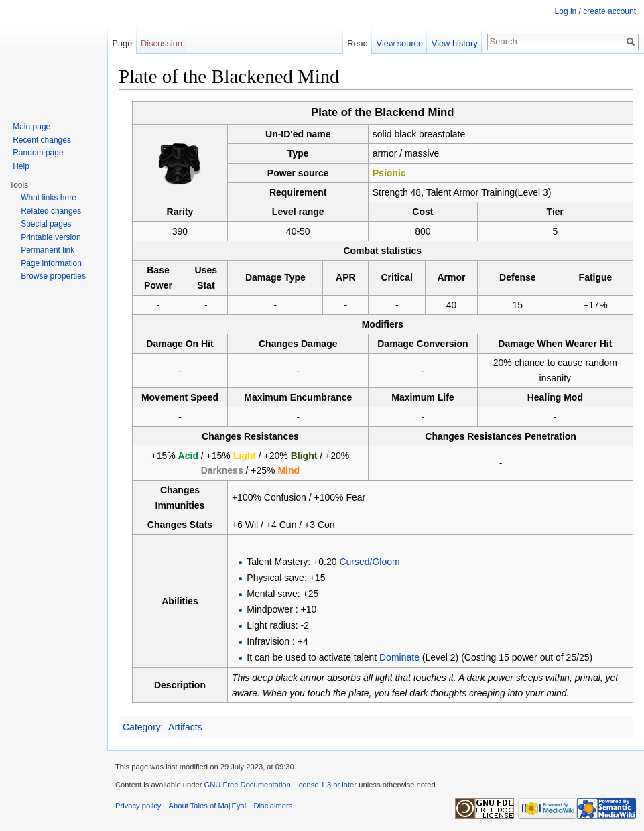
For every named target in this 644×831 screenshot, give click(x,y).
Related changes (51, 211)
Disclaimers (273, 806)
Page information (51, 263)
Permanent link (48, 250)
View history (455, 43)
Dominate (399, 657)
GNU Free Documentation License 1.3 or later (280, 785)
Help (21, 166)
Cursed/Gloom (369, 562)
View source (400, 43)
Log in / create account (595, 11)
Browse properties (53, 276)
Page (122, 43)
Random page (38, 153)
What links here (49, 198)
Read (358, 43)
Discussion (162, 43)
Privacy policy (138, 806)
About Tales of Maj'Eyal (208, 806)
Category (142, 727)
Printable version (51, 237)
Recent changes (42, 140)
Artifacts (185, 727)
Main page (31, 127)
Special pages (46, 224)
